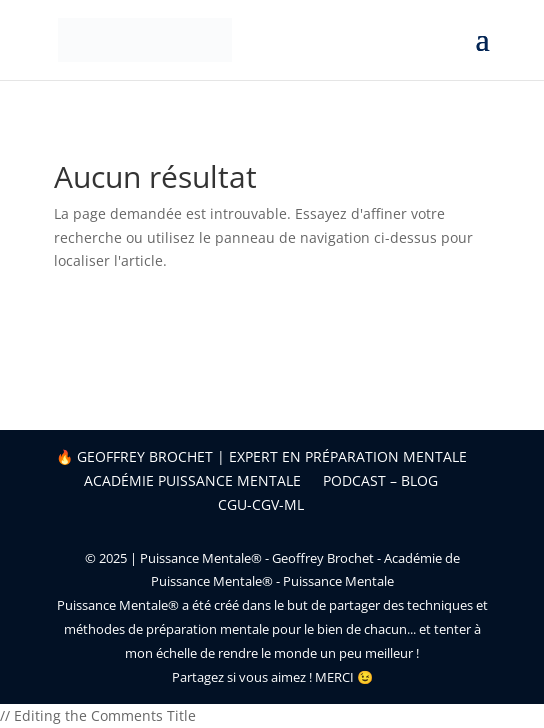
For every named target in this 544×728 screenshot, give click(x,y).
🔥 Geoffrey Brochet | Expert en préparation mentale (261, 456)
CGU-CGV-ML (261, 504)
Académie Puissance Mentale (192, 480)
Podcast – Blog (380, 480)
